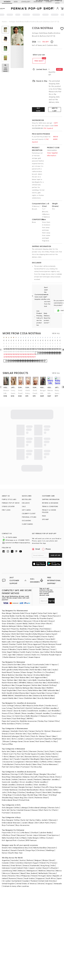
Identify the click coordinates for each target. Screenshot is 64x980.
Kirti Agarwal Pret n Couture (13, 836)
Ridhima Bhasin (53, 627)
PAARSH (50, 683)
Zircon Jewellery (26, 777)
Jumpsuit (57, 754)
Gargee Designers (23, 681)
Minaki (18, 709)
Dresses (5, 729)
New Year (19, 848)
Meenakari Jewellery (51, 775)
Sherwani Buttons (32, 752)
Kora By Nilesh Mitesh (46, 693)
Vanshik (43, 662)
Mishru (20, 621)
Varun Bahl (50, 634)
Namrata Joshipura (33, 637)
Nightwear (57, 734)
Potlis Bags (12, 788)
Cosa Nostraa (42, 28)
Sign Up (51, 596)
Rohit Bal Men (36, 665)
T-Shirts (5, 752)
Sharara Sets (21, 729)
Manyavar (28, 616)
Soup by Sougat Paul (36, 642)
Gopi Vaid (50, 642)
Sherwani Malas (32, 757)
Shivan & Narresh (40, 616)
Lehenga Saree (17, 737)
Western (58, 757)
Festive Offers (7, 739)
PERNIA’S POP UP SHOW (11, 503)
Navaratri (52, 843)
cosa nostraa (4, 340)
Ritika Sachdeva (8, 719)
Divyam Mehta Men (9, 662)
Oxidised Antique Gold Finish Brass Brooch (43, 345)
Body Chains (55, 772)
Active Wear (15, 762)
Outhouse (37, 703)
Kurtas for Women (43, 726)
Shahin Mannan (9, 652)
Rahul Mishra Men (35, 686)
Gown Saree (29, 737)
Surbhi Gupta (26, 647)
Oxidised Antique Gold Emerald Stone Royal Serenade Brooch (4, 345)
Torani (53, 645)
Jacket (24, 818)
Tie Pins (17, 749)
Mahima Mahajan (9, 621)
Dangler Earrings (25, 782)
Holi (10, 843)
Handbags (31, 788)
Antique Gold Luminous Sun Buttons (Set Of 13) (23, 345)
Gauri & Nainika (8, 619)
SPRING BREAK (8, 691)
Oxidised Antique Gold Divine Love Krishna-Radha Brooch (11, 345)
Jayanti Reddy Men (10, 693)
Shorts (55, 749)
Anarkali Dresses (24, 805)
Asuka (55, 665)
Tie (32, 762)
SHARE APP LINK (55, 555)
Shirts (25, 747)
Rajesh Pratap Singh (26, 627)
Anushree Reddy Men (46, 675)
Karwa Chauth (8, 848)
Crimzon (26, 719)
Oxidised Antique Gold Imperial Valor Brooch (21, 345)
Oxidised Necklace (26, 785)
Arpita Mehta (23, 645)
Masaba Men (40, 683)
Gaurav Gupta (47, 632)
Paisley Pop (43, 716)
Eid (31, 843)
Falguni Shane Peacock (50, 611)
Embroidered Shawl (10, 795)
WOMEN (7, 2)
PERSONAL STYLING (29, 517)
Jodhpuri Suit (7, 754)
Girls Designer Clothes (11, 803)
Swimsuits (39, 734)
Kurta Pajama (52, 752)
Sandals (49, 785)
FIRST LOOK (6, 510)
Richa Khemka (56, 647)
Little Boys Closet (9, 830)
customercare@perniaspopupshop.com (16, 542)
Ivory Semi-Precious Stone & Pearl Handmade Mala (14, 392)
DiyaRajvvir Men (8, 681)
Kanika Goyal (9, 642)
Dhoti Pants (25, 732)
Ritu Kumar (6, 629)
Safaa (47, 647)
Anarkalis (15, 726)
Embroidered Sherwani (11, 818)
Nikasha (41, 634)
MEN (16, 2)
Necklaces (6, 769)
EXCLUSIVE (26, 503)
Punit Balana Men (22, 673)
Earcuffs (34, 772)
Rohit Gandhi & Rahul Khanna (32, 629)
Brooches (38, 762)
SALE (24, 506)
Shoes (42, 785)
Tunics (43, 729)
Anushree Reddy (8, 611)
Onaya (51, 616)
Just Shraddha (54, 706)
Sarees (32, 726)
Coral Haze (6, 714)
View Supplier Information (52, 154)
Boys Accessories (23, 820)
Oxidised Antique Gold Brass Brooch (36, 345)
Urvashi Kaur (22, 652)
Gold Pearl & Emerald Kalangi (36, 392)
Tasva (4, 660)
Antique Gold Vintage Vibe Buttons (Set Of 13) (14, 345)
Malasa (16, 647)
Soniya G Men (52, 688)
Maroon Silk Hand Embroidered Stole (50, 392)
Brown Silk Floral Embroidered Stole (6, 392)
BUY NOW (38, 109)
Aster (4, 706)
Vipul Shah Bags (19, 714)
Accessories (8, 757)
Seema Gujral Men (38, 688)
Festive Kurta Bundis (23, 760)
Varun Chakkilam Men (27, 693)
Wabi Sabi (47, 665)
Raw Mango (7, 608)
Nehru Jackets (42, 815)
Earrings (15, 769)
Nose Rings (6, 772)
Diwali (4, 843)
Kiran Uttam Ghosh (44, 619)
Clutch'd (29, 703)
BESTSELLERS (27, 499)
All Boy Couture (46, 833)
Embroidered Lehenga (38, 803)
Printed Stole (24, 795)
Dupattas (48, 734)
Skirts (14, 734)
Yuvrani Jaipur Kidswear (36, 830)
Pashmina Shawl (41, 793)
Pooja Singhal (31, 608)
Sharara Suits (54, 803)
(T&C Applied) (48, 128)
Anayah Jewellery (43, 709)
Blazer (31, 818)
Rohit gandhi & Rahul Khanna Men (15, 665)
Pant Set (5, 762)
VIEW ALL (56, 333)
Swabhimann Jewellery (37, 706)
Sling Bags (8, 790)
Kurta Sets (24, 726)
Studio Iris (35, 650)
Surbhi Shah (22, 639)
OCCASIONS (26, 521)
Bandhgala (35, 754)
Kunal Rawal (7, 668)
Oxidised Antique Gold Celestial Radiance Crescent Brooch (28, 345)
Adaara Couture (24, 650)
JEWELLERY (26, 2)
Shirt (37, 818)
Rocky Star (6, 614)
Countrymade (39, 660)
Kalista (32, 619)
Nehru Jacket (17, 747)
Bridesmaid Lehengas (11, 732)
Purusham (50, 668)
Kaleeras (26, 772)
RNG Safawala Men (51, 686)
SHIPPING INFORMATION (51, 499)
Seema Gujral (51, 629)
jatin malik (14, 387)
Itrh (5, 650)
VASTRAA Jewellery (50, 703)
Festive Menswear (50, 760)
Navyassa (21, 830)
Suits (47, 747)
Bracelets (29, 769)
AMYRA (30, 714)
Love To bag (7, 703)
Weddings (50, 846)
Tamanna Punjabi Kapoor (51, 650)
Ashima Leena (31, 634)
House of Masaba (9, 645)
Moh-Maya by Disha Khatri (33, 701)
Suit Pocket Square (29, 749)
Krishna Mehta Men (42, 670)
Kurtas (41, 747)
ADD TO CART (55, 109)
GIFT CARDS (26, 510)
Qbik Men (23, 675)
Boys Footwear (8, 820)
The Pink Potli (19, 703)
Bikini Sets (6, 734)
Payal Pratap (34, 624)
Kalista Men (37, 681)
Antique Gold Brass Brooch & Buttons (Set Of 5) (18, 345)
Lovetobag (56, 709)
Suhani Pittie (54, 716)
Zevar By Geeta (20, 706)
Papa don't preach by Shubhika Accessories (19, 716)
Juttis (4, 788)
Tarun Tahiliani (22, 632)
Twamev (17, 668)
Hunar (10, 706)
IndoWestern (8, 760)
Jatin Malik (32, 675)
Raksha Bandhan (40, 843)
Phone (48, 549)
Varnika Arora (51, 701)
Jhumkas (37, 782)
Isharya (18, 701)
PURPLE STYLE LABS (9, 499)
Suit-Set (20, 752)
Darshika (19, 670)
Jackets (21, 734)
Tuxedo (17, 754)
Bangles (43, 769)
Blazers (12, 752)
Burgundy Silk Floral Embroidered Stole (43, 392)
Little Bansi (25, 828)
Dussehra (5, 846)
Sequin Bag (19, 793)
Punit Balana (45, 624)
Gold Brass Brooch (6, 345)
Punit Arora (22, 686)
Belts (55, 785)
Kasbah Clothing (49, 681)
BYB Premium (31, 836)
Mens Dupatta (46, 754)
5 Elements (44, 711)
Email (36, 549)
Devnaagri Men (8, 673)
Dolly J (37, 611)
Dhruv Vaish (27, 660)
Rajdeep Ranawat (9, 627)
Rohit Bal (16, 629)
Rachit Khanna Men (10, 678)
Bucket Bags (33, 790)
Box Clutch (29, 793)
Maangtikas (17, 772)
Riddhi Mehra (40, 627)
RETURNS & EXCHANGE (50, 503)
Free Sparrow (53, 830)
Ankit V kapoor (52, 660)
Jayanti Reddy (22, 619)
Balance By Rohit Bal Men (44, 691)
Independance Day (20, 843)
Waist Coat (8, 749)
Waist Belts (47, 788)
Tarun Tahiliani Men (10, 675)
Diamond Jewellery (25, 780)
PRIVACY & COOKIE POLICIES (49, 511)
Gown (12, 729)
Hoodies (41, 749)
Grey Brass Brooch (33, 345)
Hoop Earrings (56, 782)
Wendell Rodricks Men (23, 691)
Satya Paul (42, 608)
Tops (29, 729)
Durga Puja (31, 846)
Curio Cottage (8, 701)
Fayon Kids (6, 828)
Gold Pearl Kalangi (21, 392)
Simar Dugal (7, 647)
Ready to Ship (51, 737)
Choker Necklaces (10, 785)
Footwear (25, 762)
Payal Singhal (35, 632)
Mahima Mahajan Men (24, 683)
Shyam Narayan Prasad (52, 639)
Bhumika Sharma (49, 637)
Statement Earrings (10, 782)
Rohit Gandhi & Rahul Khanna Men (15, 688)
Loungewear (19, 757)
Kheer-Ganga (27, 668)
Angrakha (25, 754)
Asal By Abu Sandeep (25, 611)
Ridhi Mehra (18, 616)
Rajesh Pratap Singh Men (29, 662)
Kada (36, 785)
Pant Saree (40, 737)
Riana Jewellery (28, 709)
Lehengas (6, 726)
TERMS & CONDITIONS (50, 506)
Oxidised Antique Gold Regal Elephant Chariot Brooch (26, 345)
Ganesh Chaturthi (18, 846)
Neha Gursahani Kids (10, 833)
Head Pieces (44, 772)
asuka (6, 387)
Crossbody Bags (20, 790)
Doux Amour (7, 711)
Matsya (46, 645)
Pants (52, 747)
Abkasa (30, 678)
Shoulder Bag (7, 793)
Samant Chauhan (9, 639)
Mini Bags (43, 790)
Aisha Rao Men (40, 678)
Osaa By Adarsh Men (20, 614)
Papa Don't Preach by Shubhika (14, 624)
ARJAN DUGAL (53, 678)
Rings (36, 769)
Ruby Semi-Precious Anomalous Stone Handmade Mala (58, 392)
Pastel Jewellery (41, 777)
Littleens (23, 833)
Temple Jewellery (9, 780)
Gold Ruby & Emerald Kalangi (28, 392)
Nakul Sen (28, 621)
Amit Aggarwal (18, 637)
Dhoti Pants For (45, 805)
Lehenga (24, 803)
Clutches (21, 788)
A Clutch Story (19, 711)
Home (4, 21)
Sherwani (33, 747)
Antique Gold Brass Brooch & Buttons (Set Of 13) (31, 345)
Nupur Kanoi (38, 621)
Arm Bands (6, 775)
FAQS (44, 516)
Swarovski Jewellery (10, 777)
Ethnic (51, 757)
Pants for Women (38, 732)
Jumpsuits (29, 734)
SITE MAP (45, 519)
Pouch (39, 788)
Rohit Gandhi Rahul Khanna (13, 634)
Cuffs (22, 769)
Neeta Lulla (6, 637)
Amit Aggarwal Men (39, 673)
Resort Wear (51, 732)
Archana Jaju (38, 647)
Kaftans (36, 729)
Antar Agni (52, 608)
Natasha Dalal (19, 608)
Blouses (6, 737)
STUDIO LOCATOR (8, 506)
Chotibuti (35, 828)
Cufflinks (43, 757)
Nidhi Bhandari (32, 711)
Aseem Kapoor (34, 652)
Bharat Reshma (8, 670)
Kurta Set (6, 805)
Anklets (15, 775)
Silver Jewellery (40, 780)
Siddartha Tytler (8, 632)
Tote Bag (52, 790)
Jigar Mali (12, 650)
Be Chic (52, 711)
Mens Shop (37, 760)
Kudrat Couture (8, 683)
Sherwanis (56, 726)
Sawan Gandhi (35, 645)
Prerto (19, 719)
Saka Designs (33, 833)
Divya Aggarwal (35, 639)
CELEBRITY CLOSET (29, 513)
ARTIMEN (22, 678)
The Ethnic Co (39, 668)
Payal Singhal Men (9, 686)
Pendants (38, 775)
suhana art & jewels (21, 387)
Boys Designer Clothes (11, 815)
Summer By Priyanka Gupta (41, 614)
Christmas (40, 846)
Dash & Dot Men (14, 660)
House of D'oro (8, 709)
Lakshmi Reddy (46, 828)
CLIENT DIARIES (27, 524)
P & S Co (16, 828)
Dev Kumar (28, 670)
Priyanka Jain (21, 642)
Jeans (43, 752)
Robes (48, 749)
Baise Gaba (7, 616)
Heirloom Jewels (26, 775)
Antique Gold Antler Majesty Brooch (60, 345)
